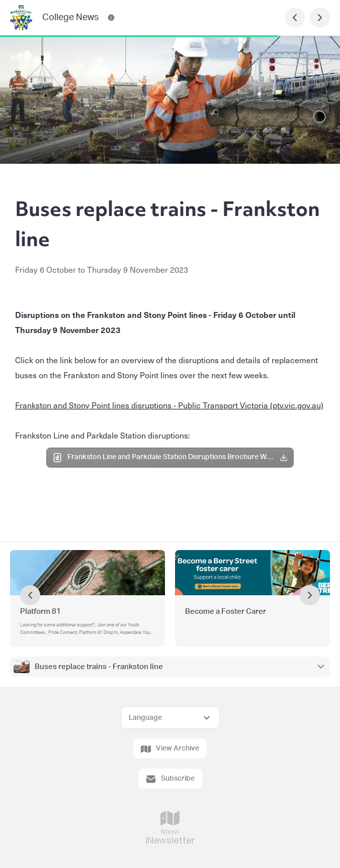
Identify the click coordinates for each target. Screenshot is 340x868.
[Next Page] (320, 18)
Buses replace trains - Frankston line (99, 667)
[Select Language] (170, 718)
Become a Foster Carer (226, 612)
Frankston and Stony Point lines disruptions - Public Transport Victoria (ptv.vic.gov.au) (169, 405)
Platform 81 (40, 612)
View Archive (170, 749)
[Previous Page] (295, 18)
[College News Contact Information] (111, 18)
